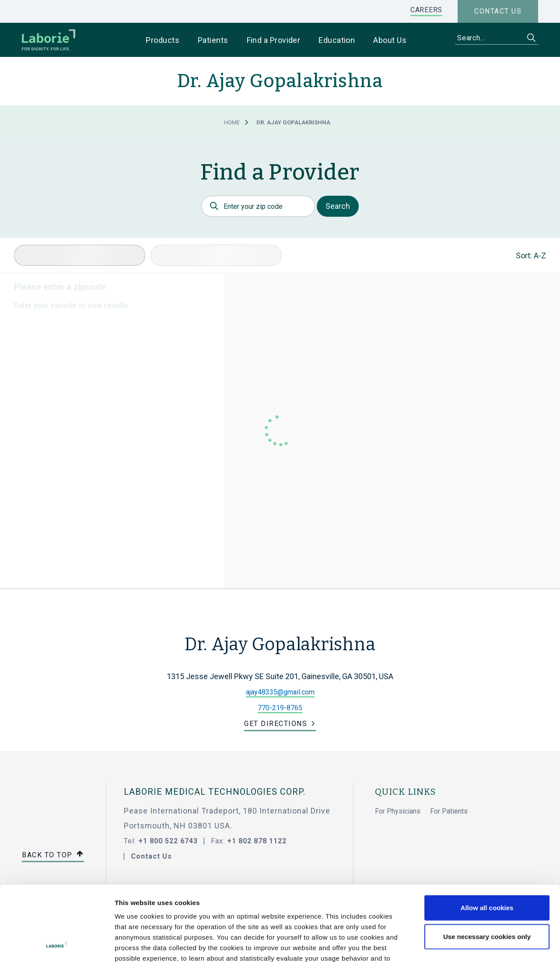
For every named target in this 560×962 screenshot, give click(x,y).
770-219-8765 (280, 708)
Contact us (498, 11)
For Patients (449, 811)
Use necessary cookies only (487, 866)
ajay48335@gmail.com (280, 692)
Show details (464, 944)
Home (232, 122)
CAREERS (426, 10)
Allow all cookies (487, 837)
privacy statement (268, 909)
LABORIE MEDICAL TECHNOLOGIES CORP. (215, 792)
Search (338, 206)
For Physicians (398, 811)
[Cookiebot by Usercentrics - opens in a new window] (57, 945)
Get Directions (276, 724)
